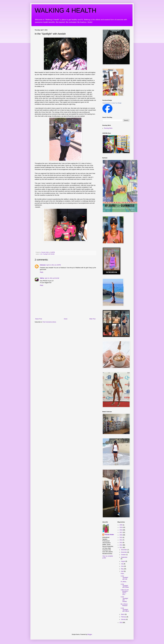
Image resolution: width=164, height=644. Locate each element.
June (123, 566)
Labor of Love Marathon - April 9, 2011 (125, 592)
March (123, 614)
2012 (121, 545)
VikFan (42, 278)
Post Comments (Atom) (49, 322)
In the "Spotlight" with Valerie (125, 610)
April (122, 571)
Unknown (43, 265)
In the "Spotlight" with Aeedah (124, 599)
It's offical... (124, 582)
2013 (121, 543)
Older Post (92, 319)
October (123, 555)
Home (66, 319)
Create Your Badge (116, 103)
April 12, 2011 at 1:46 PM (54, 265)
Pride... (123, 574)
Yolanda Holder (106, 103)
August (123, 561)
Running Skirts (108, 128)
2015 (121, 537)
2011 (121, 547)
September (124, 557)
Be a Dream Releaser (124, 605)
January (123, 619)
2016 (121, 535)
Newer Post (39, 319)
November (124, 552)
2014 (121, 540)
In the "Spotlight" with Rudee (125, 586)
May (122, 569)
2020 (121, 525)
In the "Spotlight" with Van (124, 578)
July (122, 564)
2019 (121, 527)
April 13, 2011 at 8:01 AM (52, 278)
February (124, 617)
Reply (42, 272)
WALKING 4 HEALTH (66, 10)
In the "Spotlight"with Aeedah (47, 254)
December (124, 550)
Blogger (90, 634)
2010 (121, 623)
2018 (121, 530)
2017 (121, 532)
